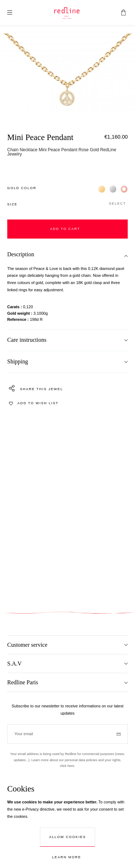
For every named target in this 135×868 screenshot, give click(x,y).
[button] (67, 204)
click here (67, 766)
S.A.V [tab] (14, 664)
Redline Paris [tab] (23, 682)
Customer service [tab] (27, 645)
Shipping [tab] (18, 361)
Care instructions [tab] (27, 340)
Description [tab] (21, 254)
